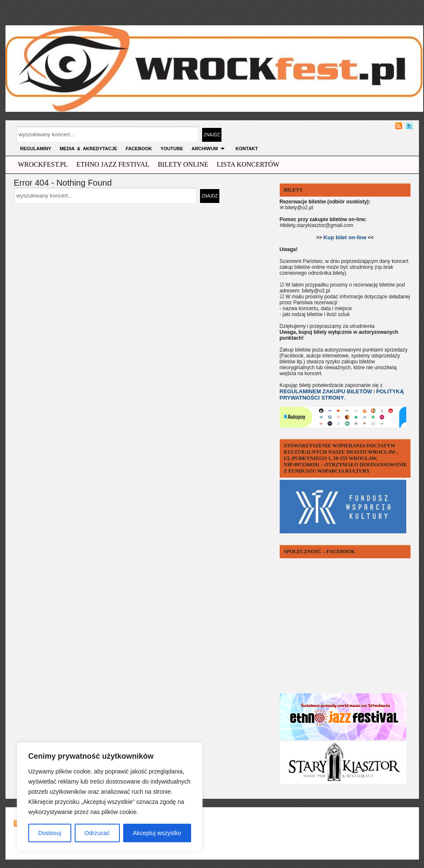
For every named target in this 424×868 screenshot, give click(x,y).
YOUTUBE (172, 149)
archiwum (209, 149)
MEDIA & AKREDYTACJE (88, 149)
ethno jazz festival (113, 164)
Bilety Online (183, 164)
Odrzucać (97, 833)
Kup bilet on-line (345, 237)
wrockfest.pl (43, 164)
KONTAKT (247, 149)
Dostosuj (50, 833)
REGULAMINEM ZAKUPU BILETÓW (326, 391)
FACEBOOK (139, 149)
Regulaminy (36, 149)
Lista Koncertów (248, 164)
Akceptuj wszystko (157, 833)
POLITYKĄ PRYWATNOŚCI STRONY (342, 395)
